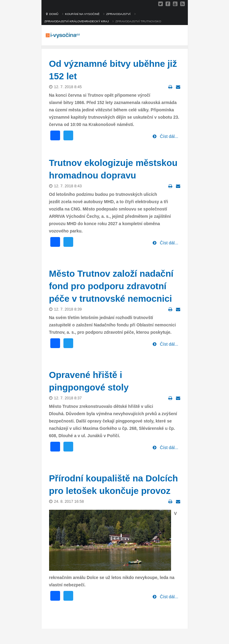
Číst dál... (168, 136)
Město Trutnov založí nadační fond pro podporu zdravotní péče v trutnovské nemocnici (111, 286)
